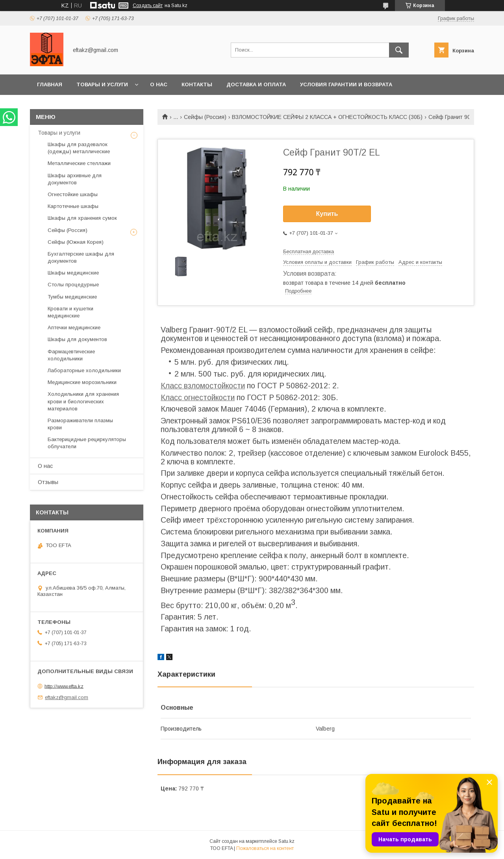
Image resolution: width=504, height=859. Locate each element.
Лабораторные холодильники (84, 370)
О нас (159, 84)
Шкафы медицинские (73, 273)
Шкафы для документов (77, 339)
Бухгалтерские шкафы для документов (81, 257)
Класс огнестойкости (198, 397)
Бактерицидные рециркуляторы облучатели (87, 443)
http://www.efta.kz (64, 686)
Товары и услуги (102, 84)
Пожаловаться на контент (265, 848)
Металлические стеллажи (79, 163)
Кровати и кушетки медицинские (70, 312)
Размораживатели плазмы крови (80, 424)
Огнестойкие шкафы (73, 194)
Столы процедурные (73, 285)
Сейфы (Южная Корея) (76, 242)
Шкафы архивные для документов (75, 179)
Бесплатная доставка (309, 251)
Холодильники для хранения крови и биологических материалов (83, 401)
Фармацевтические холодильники (71, 355)
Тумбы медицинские (72, 297)
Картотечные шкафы (73, 206)
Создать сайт (148, 6)
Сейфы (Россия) (205, 117)
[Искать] (399, 50)
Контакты (197, 84)
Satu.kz (286, 841)
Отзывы (48, 482)
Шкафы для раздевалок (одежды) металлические (79, 148)
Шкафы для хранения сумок (82, 218)
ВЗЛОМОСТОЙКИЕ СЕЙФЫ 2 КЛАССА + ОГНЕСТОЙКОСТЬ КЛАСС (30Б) (327, 117)
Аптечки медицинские (74, 327)
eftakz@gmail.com (67, 697)
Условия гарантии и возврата (346, 84)
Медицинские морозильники (82, 382)
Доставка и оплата (256, 84)
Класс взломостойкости (203, 386)
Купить (327, 214)
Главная (50, 84)
